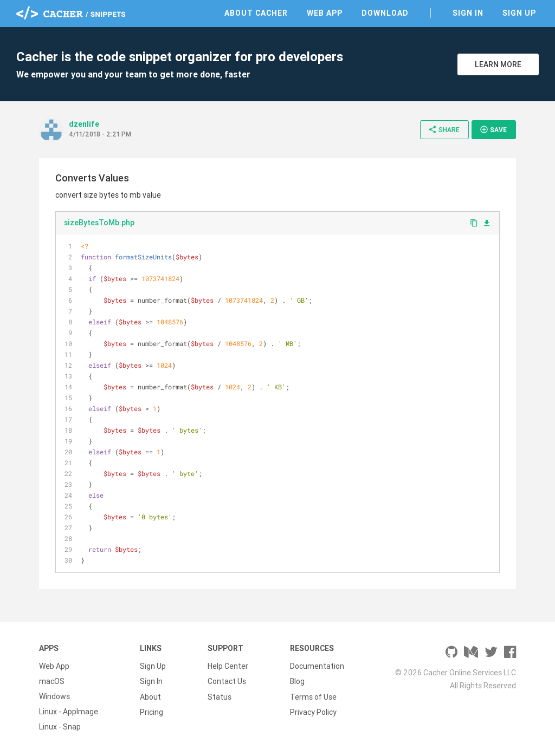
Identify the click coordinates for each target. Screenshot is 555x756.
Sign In (468, 13)
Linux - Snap (60, 727)
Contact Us (227, 681)
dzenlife (84, 124)
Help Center (228, 666)
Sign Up (519, 13)
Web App (325, 13)
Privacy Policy (313, 712)
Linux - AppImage (69, 712)
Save (493, 129)
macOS (52, 681)
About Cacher (256, 13)
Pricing (151, 712)
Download (385, 13)
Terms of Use (313, 696)
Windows (54, 696)
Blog (297, 681)
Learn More (498, 64)
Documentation (317, 666)
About (150, 696)
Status (220, 696)
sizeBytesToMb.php (99, 223)
